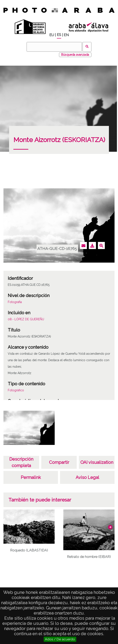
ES (59, 35)
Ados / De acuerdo (60, 639)
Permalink (31, 477)
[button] (110, 527)
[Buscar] (54, 47)
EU (52, 35)
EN (66, 35)
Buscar (87, 47)
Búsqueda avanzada (75, 55)
